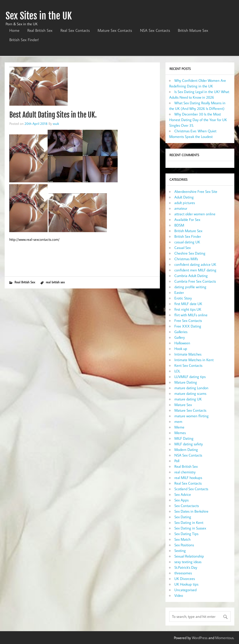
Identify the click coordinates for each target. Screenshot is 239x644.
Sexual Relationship (189, 556)
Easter (179, 292)
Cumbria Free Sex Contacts (195, 281)
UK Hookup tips (186, 584)
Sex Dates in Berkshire (191, 511)
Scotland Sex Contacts (191, 489)
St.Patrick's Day (186, 567)
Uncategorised (185, 590)
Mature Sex (183, 405)
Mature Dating (186, 382)
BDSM (179, 225)
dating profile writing (190, 287)
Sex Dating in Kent (189, 522)
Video (179, 595)
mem (178, 421)
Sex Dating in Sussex (190, 528)
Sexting (180, 550)
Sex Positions (184, 545)
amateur (181, 208)
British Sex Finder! (24, 40)
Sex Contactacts (187, 506)
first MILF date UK (188, 304)
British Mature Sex (193, 30)
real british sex (55, 282)
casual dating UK (187, 242)
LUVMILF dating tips (190, 377)
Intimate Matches (188, 354)
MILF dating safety (189, 444)
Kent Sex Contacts (188, 365)
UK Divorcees (185, 579)
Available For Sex (187, 219)
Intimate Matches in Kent (194, 360)
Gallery (180, 337)
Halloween (182, 343)
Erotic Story (183, 298)
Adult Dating (184, 197)
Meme (179, 427)
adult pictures (185, 203)
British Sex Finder (188, 236)
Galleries (181, 332)
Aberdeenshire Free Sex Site (196, 191)
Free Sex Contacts (188, 320)
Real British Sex (40, 30)
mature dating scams (190, 393)
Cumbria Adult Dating (191, 276)
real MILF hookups (188, 478)
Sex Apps (181, 500)
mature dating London (191, 388)
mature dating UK (188, 399)
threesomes (183, 573)
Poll (177, 461)
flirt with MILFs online (191, 315)
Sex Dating (183, 517)
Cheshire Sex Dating (190, 253)
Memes (180, 433)
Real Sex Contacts (75, 30)
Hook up (181, 349)
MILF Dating (184, 438)
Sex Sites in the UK (39, 16)
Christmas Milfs (186, 259)
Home (14, 30)
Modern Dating (186, 450)
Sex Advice (183, 494)
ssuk (56, 123)
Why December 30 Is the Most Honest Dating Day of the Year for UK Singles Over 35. (198, 120)
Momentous (224, 638)
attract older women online (195, 214)
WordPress (200, 638)
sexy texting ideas (188, 562)
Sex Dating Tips (186, 534)
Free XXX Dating (188, 326)
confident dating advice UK (195, 264)
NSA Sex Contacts (155, 30)
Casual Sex (183, 248)
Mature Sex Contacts (115, 30)
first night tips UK (188, 309)
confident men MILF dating (195, 270)
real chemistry (185, 472)
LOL (177, 371)
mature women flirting (192, 416)
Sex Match (182, 539)
